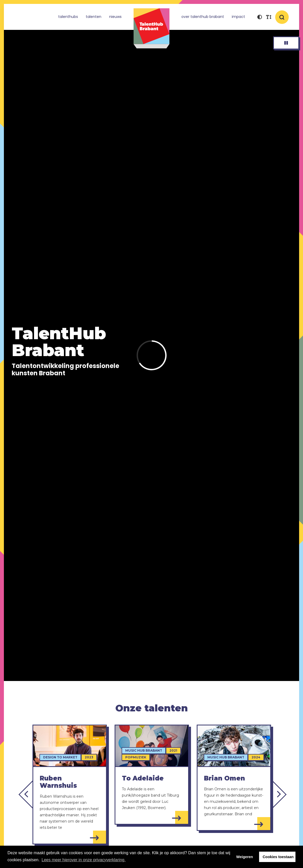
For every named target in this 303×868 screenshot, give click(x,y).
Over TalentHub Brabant (203, 17)
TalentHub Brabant (151, 28)
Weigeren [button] (245, 857)
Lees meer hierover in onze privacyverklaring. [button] (84, 860)
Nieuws (115, 17)
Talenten (94, 17)
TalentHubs (68, 17)
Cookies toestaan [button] (278, 857)
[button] (259, 18)
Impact (238, 17)
